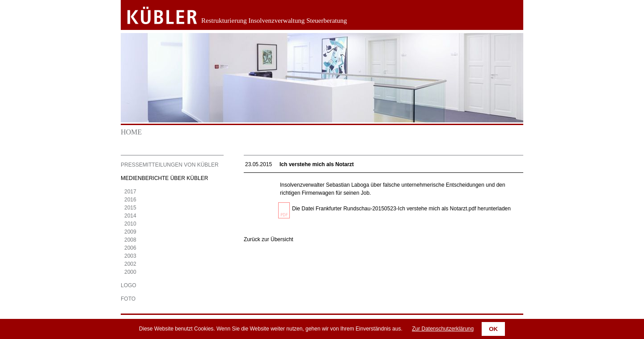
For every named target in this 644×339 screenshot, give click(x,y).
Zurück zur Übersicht (269, 239)
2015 (130, 208)
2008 (130, 240)
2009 (130, 232)
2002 (130, 264)
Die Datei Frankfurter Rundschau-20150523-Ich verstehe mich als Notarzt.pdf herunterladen (401, 209)
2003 (130, 256)
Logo (129, 285)
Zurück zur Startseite (155, 16)
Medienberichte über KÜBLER (164, 178)
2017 (130, 192)
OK (493, 329)
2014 (130, 216)
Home (131, 132)
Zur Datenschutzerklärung (443, 329)
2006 (130, 248)
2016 (130, 200)
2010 (130, 224)
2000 (130, 272)
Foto (128, 299)
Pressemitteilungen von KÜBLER (170, 165)
